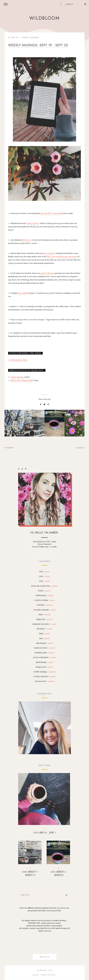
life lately (44, 629)
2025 (44, 581)
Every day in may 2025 (44, 586)
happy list (44, 619)
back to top (44, 957)
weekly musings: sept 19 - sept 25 (38, 45)
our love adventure (44, 657)
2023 (44, 572)
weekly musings (30, 38)
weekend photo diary (19, 360)
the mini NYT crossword (51, 213)
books (44, 591)
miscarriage (44, 643)
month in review (44, 648)
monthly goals (44, 653)
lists (44, 638)
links (44, 634)
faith (44, 615)
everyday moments (44, 610)
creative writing (44, 600)
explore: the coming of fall (21, 380)
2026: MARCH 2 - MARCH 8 (59, 873)
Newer (9, 448)
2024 (44, 576)
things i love (44, 667)
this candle (22, 293)
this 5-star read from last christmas (62, 257)
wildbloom (44, 18)
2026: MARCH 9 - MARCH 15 (30, 873)
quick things (44, 662)
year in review (44, 681)
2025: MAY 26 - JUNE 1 (44, 833)
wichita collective (44, 677)
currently (44, 605)
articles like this (47, 273)
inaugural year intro (44, 624)
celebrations (44, 595)
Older (81, 448)
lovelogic (51, 975)
